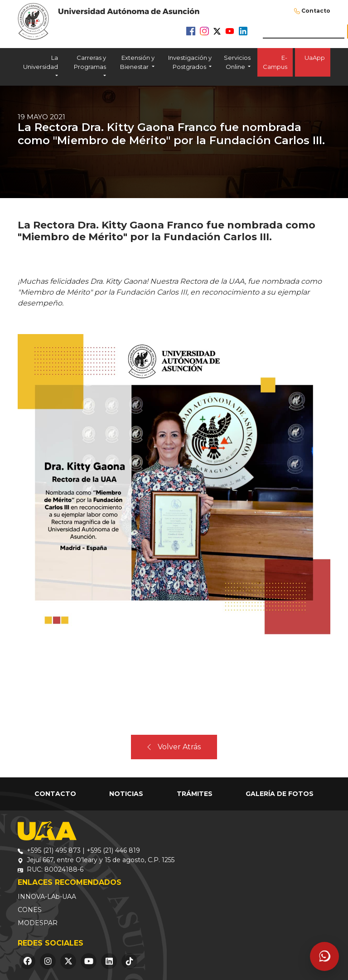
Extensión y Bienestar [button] (137, 62)
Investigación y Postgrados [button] (190, 62)
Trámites (195, 794)
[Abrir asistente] (324, 956)
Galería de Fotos (280, 794)
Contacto (316, 11)
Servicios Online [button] (237, 62)
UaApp (313, 62)
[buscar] (304, 31)
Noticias (126, 794)
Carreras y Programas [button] (90, 62)
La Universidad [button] (41, 62)
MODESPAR (38, 923)
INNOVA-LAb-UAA (47, 897)
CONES (30, 910)
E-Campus (275, 62)
